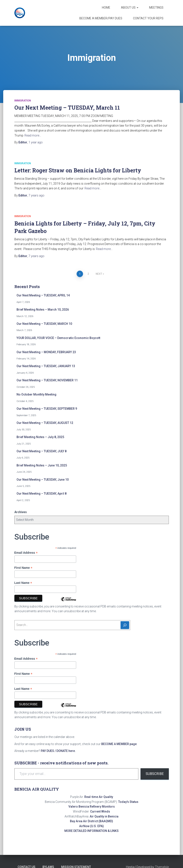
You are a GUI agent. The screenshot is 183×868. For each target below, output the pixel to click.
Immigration (23, 101)
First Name (23, 568)
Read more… (33, 135)
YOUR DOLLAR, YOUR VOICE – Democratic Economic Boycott (58, 338)
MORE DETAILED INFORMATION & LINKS (91, 831)
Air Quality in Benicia (104, 816)
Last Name (23, 583)
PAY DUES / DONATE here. (58, 751)
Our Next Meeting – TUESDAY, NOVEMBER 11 (47, 380)
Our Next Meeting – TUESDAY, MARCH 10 (44, 324)
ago (36, 142)
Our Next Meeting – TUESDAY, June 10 (43, 480)
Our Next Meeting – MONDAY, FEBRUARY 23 (46, 352)
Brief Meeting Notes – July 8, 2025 (40, 437)
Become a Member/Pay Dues (101, 18)
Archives (21, 512)
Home (106, 8)
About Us (130, 8)
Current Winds (100, 811)
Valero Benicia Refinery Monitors (92, 807)
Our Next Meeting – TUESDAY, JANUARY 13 (46, 366)
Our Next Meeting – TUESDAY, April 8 (42, 494)
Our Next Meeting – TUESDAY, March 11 (67, 108)
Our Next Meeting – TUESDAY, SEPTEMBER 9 (47, 409)
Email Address (26, 553)
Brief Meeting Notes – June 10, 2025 (42, 465)
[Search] (125, 625)
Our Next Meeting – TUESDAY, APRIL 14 (43, 295)
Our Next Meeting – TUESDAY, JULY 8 (42, 451)
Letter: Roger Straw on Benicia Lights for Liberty (78, 170)
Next (99, 274)
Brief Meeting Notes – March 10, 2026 (43, 310)
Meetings (156, 8)
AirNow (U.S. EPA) (91, 826)
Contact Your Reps (148, 18)
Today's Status (128, 802)
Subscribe (155, 774)
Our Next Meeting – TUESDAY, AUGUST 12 (45, 423)
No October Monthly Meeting (36, 394)
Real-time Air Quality (99, 797)
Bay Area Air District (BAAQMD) (91, 821)
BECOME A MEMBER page (119, 744)
